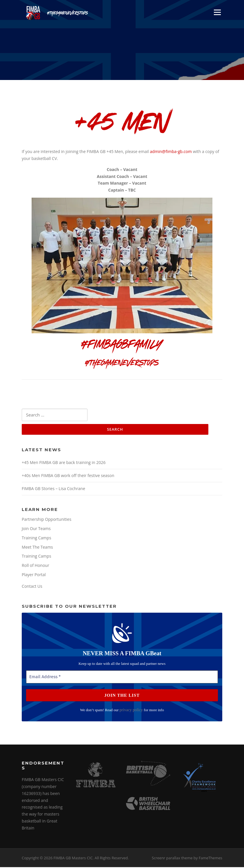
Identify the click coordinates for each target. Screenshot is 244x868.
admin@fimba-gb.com (171, 152)
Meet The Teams (37, 548)
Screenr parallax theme (172, 859)
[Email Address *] (122, 678)
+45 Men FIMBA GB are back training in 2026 (64, 463)
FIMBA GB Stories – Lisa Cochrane (53, 489)
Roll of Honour (35, 566)
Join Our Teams (36, 529)
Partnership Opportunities (47, 520)
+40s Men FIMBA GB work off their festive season (68, 476)
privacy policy (131, 711)
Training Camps (37, 538)
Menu (217, 12)
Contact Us (32, 587)
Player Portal (34, 575)
